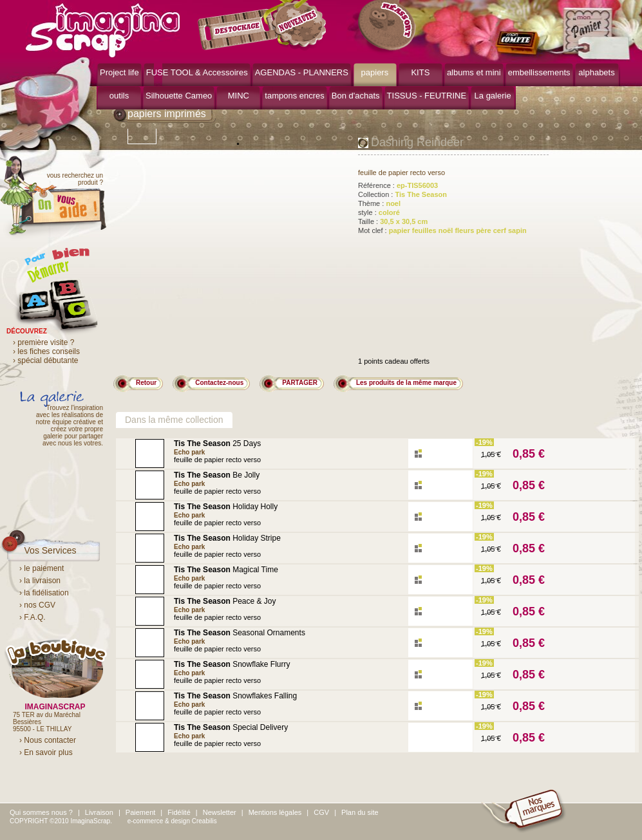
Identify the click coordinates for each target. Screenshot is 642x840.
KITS (420, 72)
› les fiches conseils (46, 351)
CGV (321, 812)
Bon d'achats (356, 96)
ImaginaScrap (103, 29)
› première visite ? (43, 342)
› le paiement (42, 568)
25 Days (217, 443)
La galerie (493, 96)
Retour (146, 383)
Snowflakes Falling (235, 696)
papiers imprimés (167, 114)
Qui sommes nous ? (41, 812)
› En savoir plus (46, 752)
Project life (119, 72)
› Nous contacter (48, 740)
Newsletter (220, 812)
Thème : (379, 203)
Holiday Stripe (227, 538)
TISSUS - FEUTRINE (427, 96)
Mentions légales (275, 812)
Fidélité (179, 812)
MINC (239, 96)
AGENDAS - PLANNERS (302, 72)
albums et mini (474, 72)
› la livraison (40, 581)
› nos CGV (37, 605)
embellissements (539, 72)
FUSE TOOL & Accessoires (197, 72)
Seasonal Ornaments (240, 633)
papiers (375, 72)
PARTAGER (300, 383)
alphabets (596, 72)
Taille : (393, 221)
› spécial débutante (45, 360)
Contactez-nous (219, 383)
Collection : (402, 194)
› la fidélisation (44, 593)
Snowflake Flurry (232, 664)
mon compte (520, 44)
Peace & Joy (225, 601)
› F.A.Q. (33, 617)
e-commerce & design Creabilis (172, 821)
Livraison (99, 812)
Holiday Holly (226, 507)
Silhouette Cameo (179, 96)
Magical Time (226, 570)
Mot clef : (442, 230)
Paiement (140, 812)
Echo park (189, 452)
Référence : (398, 185)
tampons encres (295, 96)
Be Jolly (217, 475)
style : (379, 212)
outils (119, 96)
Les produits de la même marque (406, 383)
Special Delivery (231, 727)
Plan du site (360, 812)
